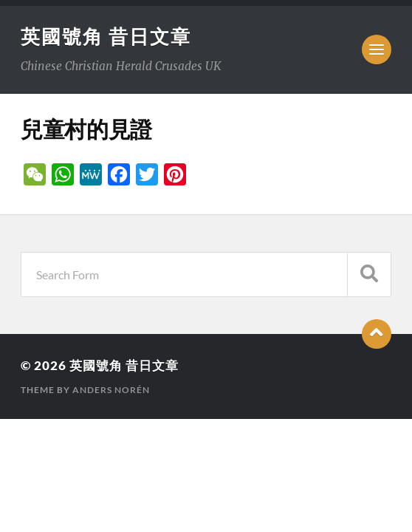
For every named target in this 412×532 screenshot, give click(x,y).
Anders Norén (111, 390)
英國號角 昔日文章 (106, 36)
